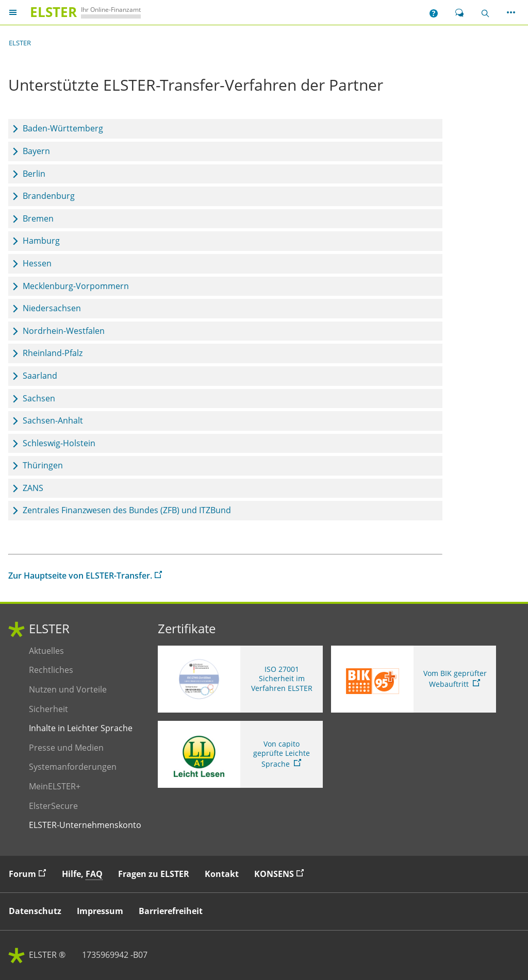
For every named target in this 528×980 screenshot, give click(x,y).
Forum (30, 874)
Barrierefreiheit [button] (171, 911)
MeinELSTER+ (57, 787)
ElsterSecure (57, 806)
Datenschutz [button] (35, 911)
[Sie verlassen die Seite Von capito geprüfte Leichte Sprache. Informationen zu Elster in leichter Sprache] (240, 754)
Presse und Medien (66, 748)
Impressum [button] (100, 911)
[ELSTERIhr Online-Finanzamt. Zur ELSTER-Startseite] (83, 12)
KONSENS (282, 874)
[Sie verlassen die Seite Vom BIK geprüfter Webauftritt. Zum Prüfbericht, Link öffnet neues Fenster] (414, 679)
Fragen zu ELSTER (154, 874)
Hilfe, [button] (82, 874)
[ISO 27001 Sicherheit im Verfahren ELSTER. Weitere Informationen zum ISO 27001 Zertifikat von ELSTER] (240, 679)
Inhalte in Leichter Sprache (81, 728)
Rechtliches (57, 670)
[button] (434, 12)
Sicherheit (57, 709)
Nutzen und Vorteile (68, 690)
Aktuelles (57, 651)
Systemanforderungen (73, 767)
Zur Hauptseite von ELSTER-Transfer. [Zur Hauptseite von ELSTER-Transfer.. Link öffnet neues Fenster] (80, 576)
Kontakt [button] (222, 874)
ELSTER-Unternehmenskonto (85, 825)
